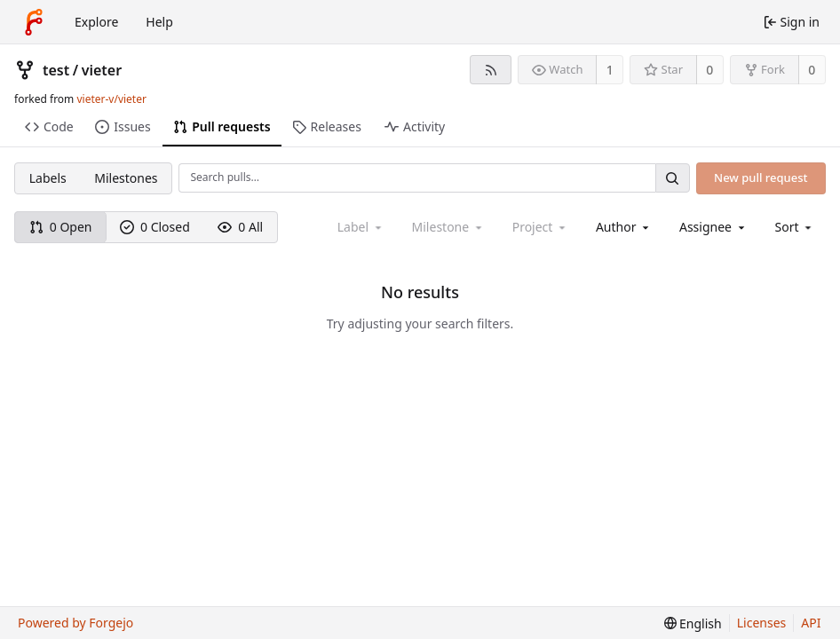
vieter (102, 70)
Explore (96, 22)
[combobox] (624, 227)
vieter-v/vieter (111, 99)
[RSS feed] (491, 70)
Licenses (762, 623)
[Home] (34, 22)
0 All (240, 227)
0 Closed (155, 227)
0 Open (61, 227)
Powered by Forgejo (75, 623)
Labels (48, 178)
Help (159, 22)
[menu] (795, 227)
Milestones (126, 178)
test (56, 70)
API (811, 623)
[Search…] (672, 178)
